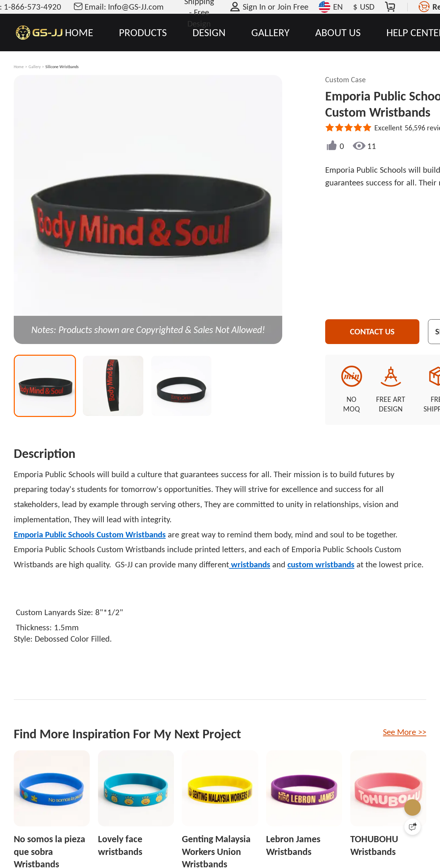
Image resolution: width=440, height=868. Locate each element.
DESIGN (209, 32)
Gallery (35, 67)
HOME (79, 32)
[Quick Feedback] (412, 827)
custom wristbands (321, 557)
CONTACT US (379, 331)
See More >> (405, 724)
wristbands (250, 557)
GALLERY (270, 32)
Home (19, 67)
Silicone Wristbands (62, 67)
